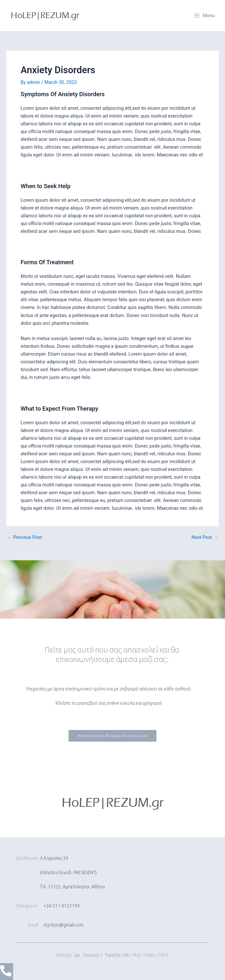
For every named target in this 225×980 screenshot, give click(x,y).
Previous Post (25, 537)
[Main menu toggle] (204, 16)
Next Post (205, 537)
